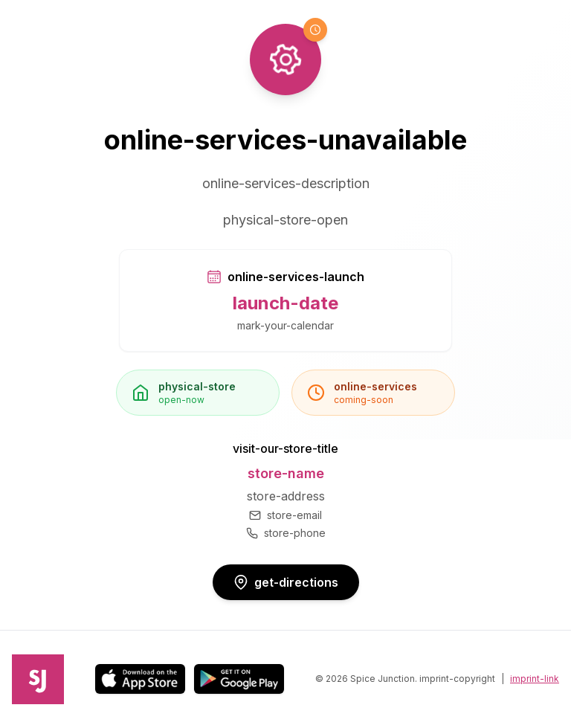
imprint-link (535, 679)
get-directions (286, 582)
